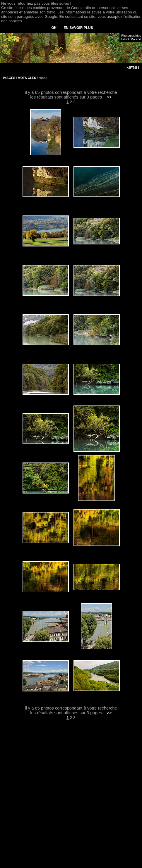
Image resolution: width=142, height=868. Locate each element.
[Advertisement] (71, 798)
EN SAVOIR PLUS (78, 28)
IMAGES (9, 78)
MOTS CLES (27, 78)
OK (54, 28)
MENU (133, 68)
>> (109, 97)
